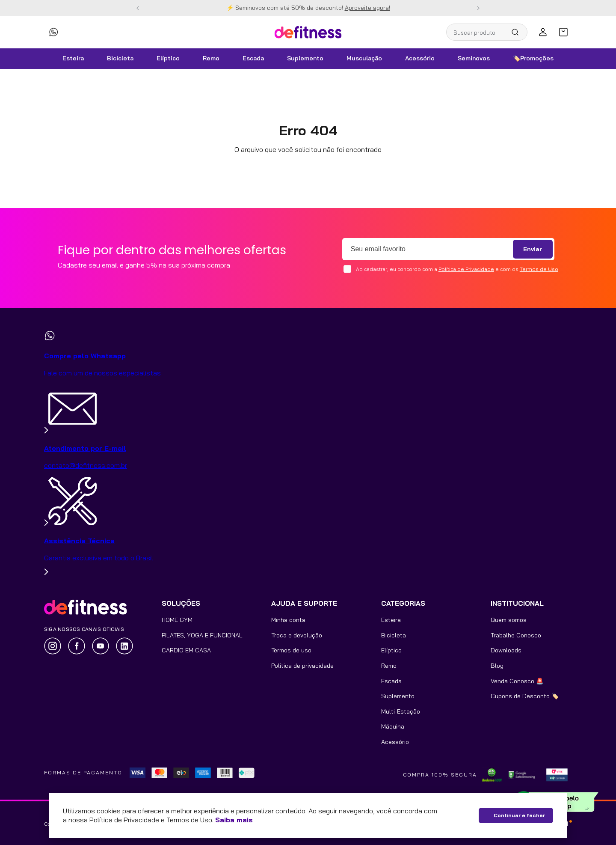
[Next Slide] (478, 8)
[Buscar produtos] (518, 32)
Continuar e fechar (519, 815)
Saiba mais (234, 820)
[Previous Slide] (138, 8)
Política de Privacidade (466, 269)
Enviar (533, 249)
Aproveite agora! (367, 8)
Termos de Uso (539, 269)
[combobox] (487, 32)
